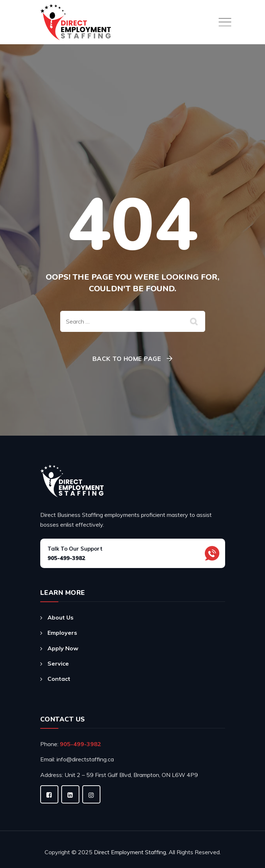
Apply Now (63, 648)
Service (58, 663)
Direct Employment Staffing (130, 852)
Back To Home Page (127, 359)
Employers (62, 633)
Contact (59, 679)
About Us (61, 617)
